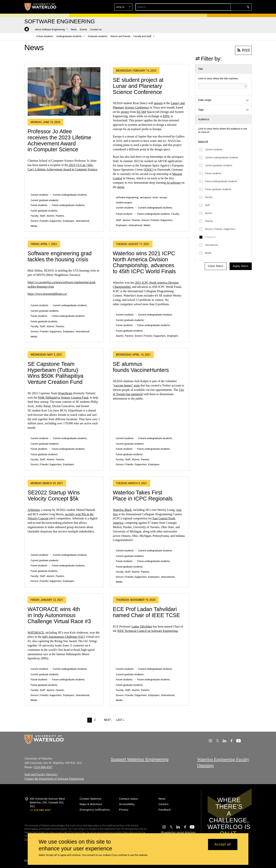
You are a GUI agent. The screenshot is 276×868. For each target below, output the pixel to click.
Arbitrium (34, 510)
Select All (203, 142)
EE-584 (141, 112)
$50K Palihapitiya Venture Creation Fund (63, 398)
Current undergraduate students (222, 157)
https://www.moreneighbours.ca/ (47, 294)
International (211, 245)
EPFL (166, 116)
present (158, 103)
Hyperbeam (65, 393)
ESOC (149, 170)
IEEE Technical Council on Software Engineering (147, 631)
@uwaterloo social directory (178, 832)
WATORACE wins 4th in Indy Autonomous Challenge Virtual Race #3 (59, 615)
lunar (155, 197)
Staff (208, 205)
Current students (214, 149)
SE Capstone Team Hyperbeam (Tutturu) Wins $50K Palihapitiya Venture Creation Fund (56, 373)
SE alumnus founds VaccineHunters (141, 367)
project (125, 112)
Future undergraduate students (221, 181)
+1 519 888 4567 (40, 810)
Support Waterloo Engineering (140, 759)
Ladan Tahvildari (142, 626)
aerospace (145, 197)
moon (121, 187)
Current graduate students (219, 165)
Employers (210, 237)
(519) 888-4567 (43, 767)
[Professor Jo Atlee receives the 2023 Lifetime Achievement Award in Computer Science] (64, 91)
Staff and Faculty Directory (41, 774)
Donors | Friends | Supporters (220, 229)
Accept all (223, 845)
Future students (213, 173)
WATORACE (36, 633)
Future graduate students (218, 189)
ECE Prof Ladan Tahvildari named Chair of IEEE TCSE (147, 612)
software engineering (127, 197)
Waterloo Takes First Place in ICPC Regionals (143, 496)
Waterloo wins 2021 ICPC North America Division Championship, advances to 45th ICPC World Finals (144, 262)
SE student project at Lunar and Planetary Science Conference (138, 86)
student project (124, 203)
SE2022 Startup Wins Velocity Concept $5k (54, 496)
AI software (174, 183)
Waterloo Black (122, 510)
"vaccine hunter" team (126, 385)
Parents (209, 221)
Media (208, 253)
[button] (221, 7)
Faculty (209, 197)
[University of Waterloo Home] (41, 7)
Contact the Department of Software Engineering (54, 779)
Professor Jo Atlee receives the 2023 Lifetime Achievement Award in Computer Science (60, 140)
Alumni (209, 213)
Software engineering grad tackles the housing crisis (60, 256)
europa (163, 197)
